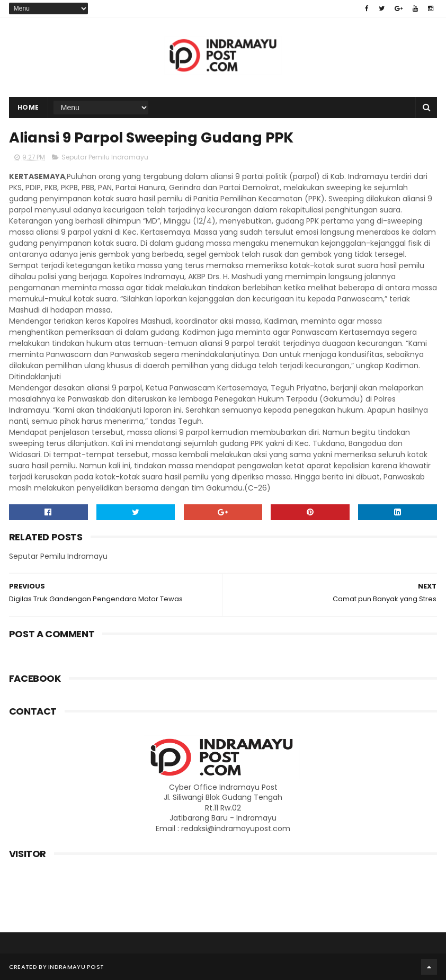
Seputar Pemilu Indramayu (105, 157)
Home (28, 107)
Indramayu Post (76, 967)
